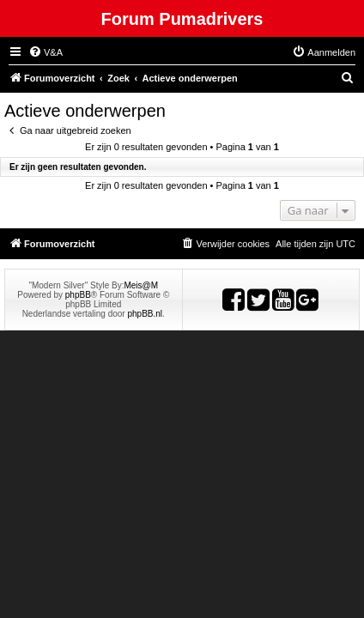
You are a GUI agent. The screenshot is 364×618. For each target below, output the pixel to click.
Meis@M (141, 285)
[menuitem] (45, 52)
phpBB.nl (145, 314)
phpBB (78, 295)
